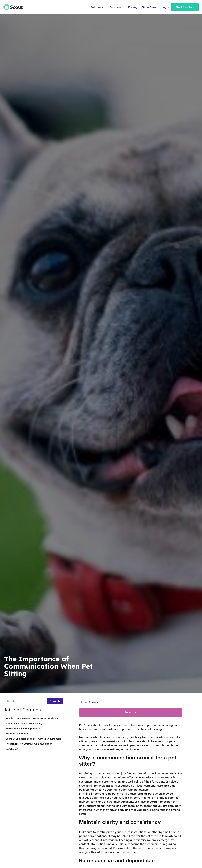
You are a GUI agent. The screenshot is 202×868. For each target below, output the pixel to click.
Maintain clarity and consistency (24, 724)
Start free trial (185, 7)
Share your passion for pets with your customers (33, 739)
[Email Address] (131, 702)
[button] (98, 7)
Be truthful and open (17, 734)
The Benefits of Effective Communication (29, 744)
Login (165, 7)
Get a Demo (150, 7)
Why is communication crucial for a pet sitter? (32, 718)
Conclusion (12, 749)
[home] (12, 7)
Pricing (133, 7)
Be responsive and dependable (23, 729)
